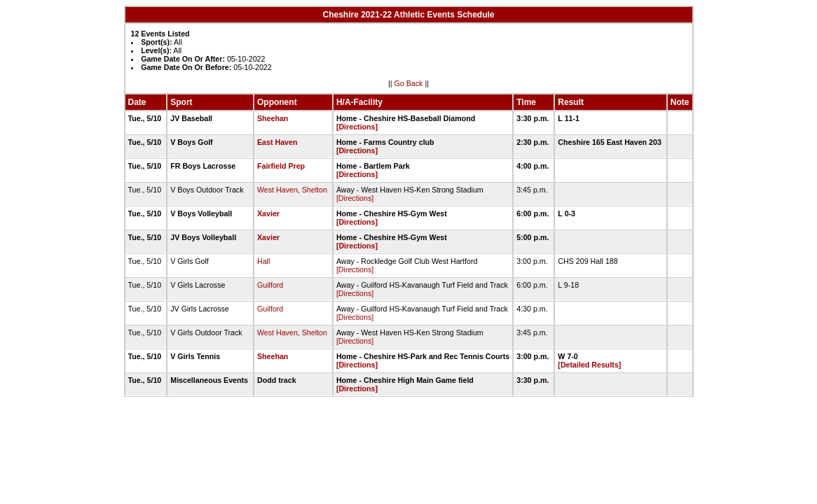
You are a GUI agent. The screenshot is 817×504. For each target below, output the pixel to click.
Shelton (315, 190)
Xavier (268, 213)
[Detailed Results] (589, 365)
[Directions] (357, 127)
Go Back (409, 83)
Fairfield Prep (281, 166)
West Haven (277, 190)
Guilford (270, 285)
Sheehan (273, 118)
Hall (263, 261)
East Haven (277, 142)
